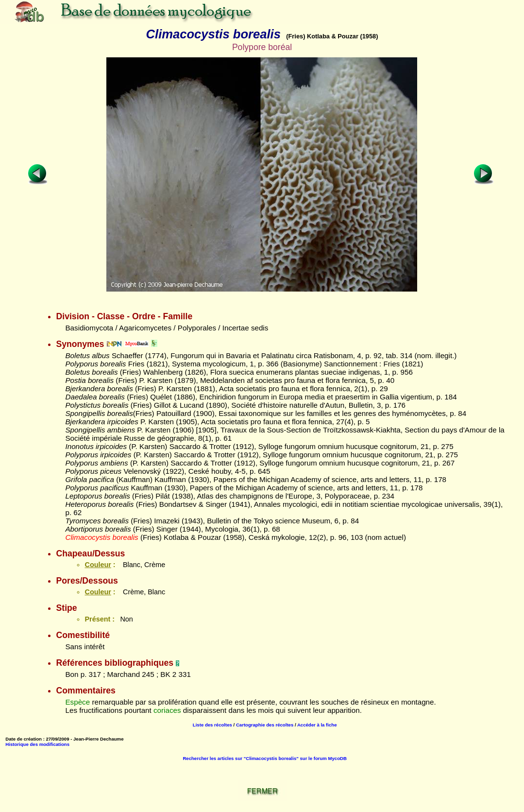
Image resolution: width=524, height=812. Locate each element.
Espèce (77, 702)
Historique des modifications (37, 744)
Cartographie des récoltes (265, 725)
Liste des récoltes (212, 725)
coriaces (167, 710)
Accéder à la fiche (317, 725)
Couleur (98, 565)
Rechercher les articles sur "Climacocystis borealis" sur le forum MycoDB (265, 758)
